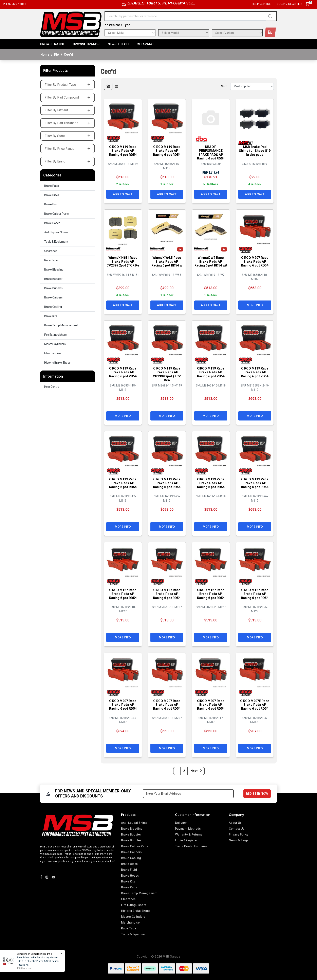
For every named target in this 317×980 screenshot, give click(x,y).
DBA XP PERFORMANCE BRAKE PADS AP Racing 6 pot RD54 (211, 152)
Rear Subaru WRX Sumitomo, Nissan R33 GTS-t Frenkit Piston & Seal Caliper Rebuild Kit (38, 961)
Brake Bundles (53, 288)
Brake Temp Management (61, 325)
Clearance (146, 44)
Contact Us (237, 829)
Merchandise (53, 353)
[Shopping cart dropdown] (309, 4)
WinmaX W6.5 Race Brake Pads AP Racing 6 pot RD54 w (167, 261)
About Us (235, 823)
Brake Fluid (51, 204)
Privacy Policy (239, 834)
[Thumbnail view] (108, 86)
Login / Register (289, 4)
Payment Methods (188, 829)
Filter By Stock (68, 136)
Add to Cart (123, 194)
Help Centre (52, 387)
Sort (224, 86)
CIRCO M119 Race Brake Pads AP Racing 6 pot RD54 (123, 150)
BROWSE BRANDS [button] (86, 44)
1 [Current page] (177, 771)
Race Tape (51, 260)
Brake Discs (52, 195)
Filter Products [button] (55, 71)
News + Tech (118, 44)
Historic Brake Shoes (57, 363)
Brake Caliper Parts (57, 214)
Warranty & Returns (189, 834)
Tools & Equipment (56, 242)
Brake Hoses (52, 223)
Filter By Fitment (68, 110)
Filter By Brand (68, 161)
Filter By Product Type (68, 85)
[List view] (116, 86)
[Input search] (185, 16)
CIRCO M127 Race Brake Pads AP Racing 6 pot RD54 (123, 594)
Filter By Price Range (68, 149)
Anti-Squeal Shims (56, 232)
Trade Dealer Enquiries (191, 846)
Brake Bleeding (54, 270)
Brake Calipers (53, 297)
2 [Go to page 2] (184, 771)
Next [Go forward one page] (196, 771)
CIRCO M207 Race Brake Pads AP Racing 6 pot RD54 (255, 261)
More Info (255, 305)
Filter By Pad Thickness (68, 123)
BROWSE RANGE (52, 44)
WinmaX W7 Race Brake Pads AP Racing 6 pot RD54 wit (211, 263)
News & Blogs (239, 840)
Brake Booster (53, 279)
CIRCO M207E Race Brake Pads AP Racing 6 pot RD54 (255, 704)
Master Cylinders (55, 344)
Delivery (181, 823)
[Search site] (271, 16)
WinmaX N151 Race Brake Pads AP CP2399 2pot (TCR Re (123, 263)
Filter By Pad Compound (68, 97)
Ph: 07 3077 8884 (15, 4)
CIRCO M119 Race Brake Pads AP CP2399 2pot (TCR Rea (167, 374)
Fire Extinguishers (55, 335)
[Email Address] (188, 794)
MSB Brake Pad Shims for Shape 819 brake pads (255, 150)
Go (270, 32)
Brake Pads (52, 186)
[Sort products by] (252, 86)
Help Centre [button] (261, 4)
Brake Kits (51, 316)
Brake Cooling (53, 307)
